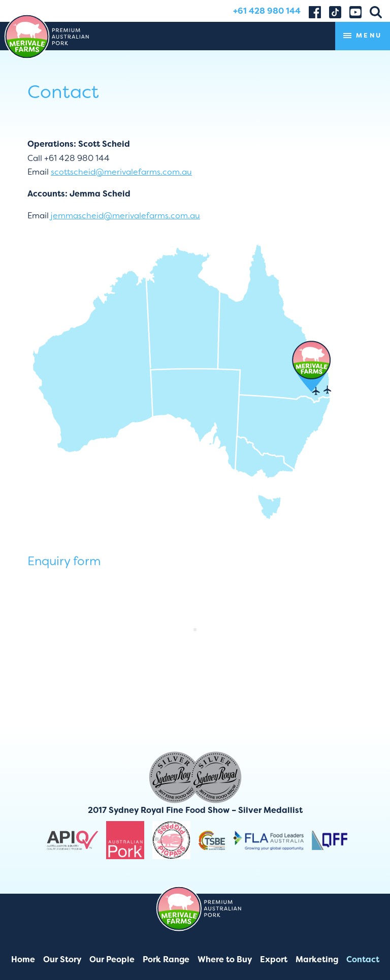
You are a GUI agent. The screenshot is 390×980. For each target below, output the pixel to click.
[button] (376, 11)
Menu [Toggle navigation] (363, 36)
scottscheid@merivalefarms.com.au (121, 172)
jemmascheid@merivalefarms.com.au (125, 216)
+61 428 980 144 (267, 11)
